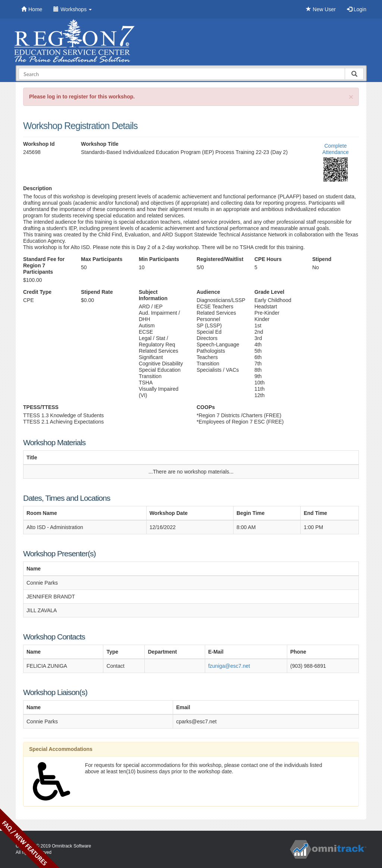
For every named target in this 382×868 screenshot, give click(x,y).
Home (32, 9)
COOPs (206, 407)
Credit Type (37, 292)
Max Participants (102, 259)
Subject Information (153, 295)
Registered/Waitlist (220, 259)
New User (321, 9)
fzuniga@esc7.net (229, 666)
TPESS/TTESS (41, 407)
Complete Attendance (336, 149)
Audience (208, 292)
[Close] (351, 97)
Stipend (322, 259)
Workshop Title (100, 144)
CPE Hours (268, 259)
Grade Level (269, 292)
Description (37, 188)
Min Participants (159, 259)
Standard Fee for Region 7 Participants (44, 265)
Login (357, 9)
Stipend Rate (97, 292)
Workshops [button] (73, 9)
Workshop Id (39, 144)
